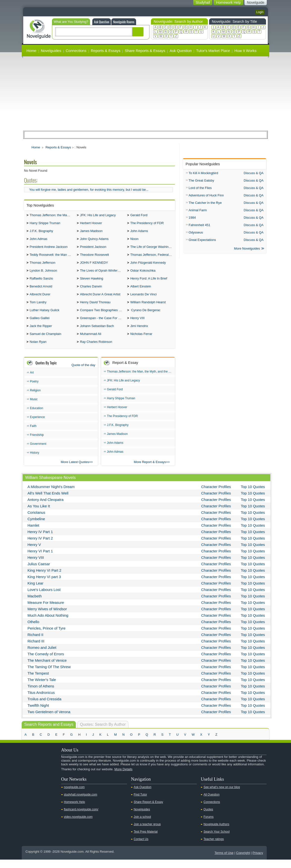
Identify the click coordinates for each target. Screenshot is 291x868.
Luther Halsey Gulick (45, 317)
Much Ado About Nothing (48, 624)
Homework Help (74, 810)
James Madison (91, 232)
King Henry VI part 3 (44, 585)
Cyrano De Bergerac (145, 317)
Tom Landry (38, 308)
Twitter (36, 786)
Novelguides (51, 51)
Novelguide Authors (216, 833)
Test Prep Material (146, 840)
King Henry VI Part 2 (44, 579)
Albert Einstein (141, 291)
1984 (192, 218)
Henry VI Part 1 (40, 559)
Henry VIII (137, 325)
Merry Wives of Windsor (47, 617)
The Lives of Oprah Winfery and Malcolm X (102, 274)
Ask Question (102, 22)
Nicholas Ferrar (141, 342)
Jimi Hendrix (139, 333)
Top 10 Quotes (253, 495)
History (35, 461)
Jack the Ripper (41, 333)
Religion (35, 399)
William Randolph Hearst (148, 308)
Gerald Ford (139, 216)
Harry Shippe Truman (45, 224)
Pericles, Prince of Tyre (47, 637)
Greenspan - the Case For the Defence (102, 325)
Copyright (243, 861)
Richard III (36, 649)
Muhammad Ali (91, 342)
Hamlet (33, 534)
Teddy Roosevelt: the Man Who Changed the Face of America (52, 258)
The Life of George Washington (152, 249)
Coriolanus (36, 521)
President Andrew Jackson (49, 249)
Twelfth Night (38, 714)
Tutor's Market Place (213, 51)
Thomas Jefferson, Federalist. (151, 258)
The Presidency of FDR (147, 224)
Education (36, 417)
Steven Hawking (92, 283)
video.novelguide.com (78, 825)
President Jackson (93, 249)
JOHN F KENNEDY (94, 266)
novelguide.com (74, 796)
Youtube (28, 786)
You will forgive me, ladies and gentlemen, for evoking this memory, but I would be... (89, 190)
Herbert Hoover (91, 224)
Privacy (258, 861)
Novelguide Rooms (124, 22)
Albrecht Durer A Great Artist (100, 300)
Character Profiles (216, 495)
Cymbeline (36, 527)
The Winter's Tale (42, 688)
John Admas (39, 241)
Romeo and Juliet (42, 656)
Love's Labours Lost (44, 598)
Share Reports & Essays (145, 51)
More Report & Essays (150, 470)
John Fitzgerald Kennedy (148, 266)
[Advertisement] (145, 94)
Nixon (134, 241)
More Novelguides (247, 249)
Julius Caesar (39, 572)
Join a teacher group (147, 833)
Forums (208, 825)
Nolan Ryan (38, 350)
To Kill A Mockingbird (203, 173)
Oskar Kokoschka (143, 274)
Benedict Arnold (41, 291)
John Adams (139, 232)
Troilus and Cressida (44, 707)
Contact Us (141, 847)
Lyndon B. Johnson (43, 274)
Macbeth (35, 604)
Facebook (44, 786)
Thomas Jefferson (43, 266)
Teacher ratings (214, 847)
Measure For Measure (46, 611)
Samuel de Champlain (46, 342)
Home (31, 51)
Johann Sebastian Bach (97, 333)
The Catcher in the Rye (205, 203)
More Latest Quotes (75, 470)
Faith (33, 434)
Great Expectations (202, 240)
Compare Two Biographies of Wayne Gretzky (102, 317)
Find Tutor (140, 803)
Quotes (208, 818)
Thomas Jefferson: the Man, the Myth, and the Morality (52, 216)
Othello (33, 630)
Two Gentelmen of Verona (49, 720)
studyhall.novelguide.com (81, 803)
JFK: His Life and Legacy (98, 216)
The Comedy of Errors (46, 662)
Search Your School (216, 840)
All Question (211, 803)
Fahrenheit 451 (199, 225)
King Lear (35, 592)
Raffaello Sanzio (41, 283)
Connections (76, 51)
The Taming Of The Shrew (49, 675)
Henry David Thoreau (95, 308)
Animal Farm (198, 210)
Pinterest (52, 786)
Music (34, 408)
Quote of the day (83, 373)
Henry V (34, 553)
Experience (37, 425)
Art (32, 381)
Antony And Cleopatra (46, 508)
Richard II (35, 643)
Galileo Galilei (40, 325)
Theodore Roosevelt (94, 258)
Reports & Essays (106, 51)
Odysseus (196, 232)
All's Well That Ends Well (48, 502)
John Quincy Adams (94, 241)
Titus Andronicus (41, 701)
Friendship (37, 443)
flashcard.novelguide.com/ (81, 818)
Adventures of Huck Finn (206, 195)
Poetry (34, 390)
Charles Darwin (91, 291)
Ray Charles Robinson (96, 350)
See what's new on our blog (222, 796)
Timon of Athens (41, 694)
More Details (123, 778)
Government (38, 452)
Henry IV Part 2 (40, 547)
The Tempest (38, 682)
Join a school (142, 825)
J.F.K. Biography (41, 232)
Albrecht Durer (40, 300)
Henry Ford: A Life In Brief (149, 283)
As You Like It (39, 514)
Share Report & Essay (148, 810)
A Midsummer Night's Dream (51, 495)
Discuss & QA (254, 173)
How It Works (245, 51)
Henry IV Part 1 (40, 540)
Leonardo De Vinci (143, 300)
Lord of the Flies (200, 188)
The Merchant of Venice (47, 669)
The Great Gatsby (201, 180)
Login (260, 12)
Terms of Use (224, 861)
